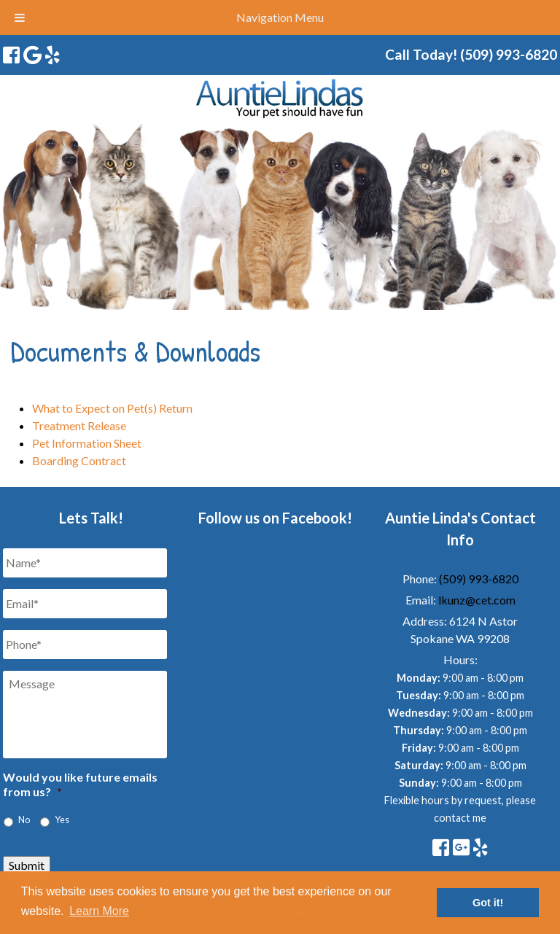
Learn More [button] (99, 911)
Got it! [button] (488, 903)
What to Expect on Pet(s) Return (112, 408)
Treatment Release (79, 425)
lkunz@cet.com (477, 600)
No (24, 820)
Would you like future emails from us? (80, 785)
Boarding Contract (79, 460)
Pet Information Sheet (87, 443)
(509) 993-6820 (479, 579)
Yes (62, 820)
